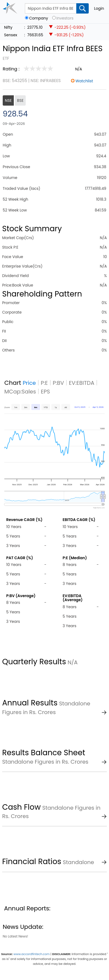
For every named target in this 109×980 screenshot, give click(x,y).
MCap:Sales (20, 392)
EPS (45, 392)
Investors (65, 18)
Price (29, 383)
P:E (44, 383)
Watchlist (84, 81)
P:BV (58, 383)
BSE (20, 100)
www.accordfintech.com (32, 954)
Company (39, 18)
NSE (8, 100)
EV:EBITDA (82, 383)
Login (99, 8)
